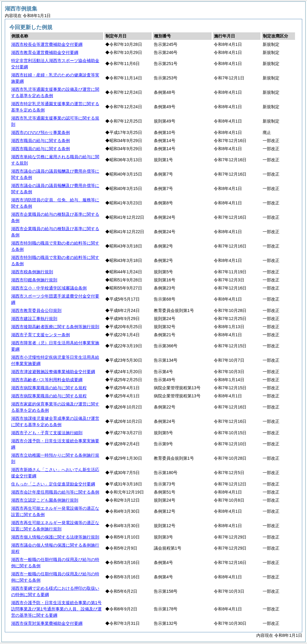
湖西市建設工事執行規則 (34, 319)
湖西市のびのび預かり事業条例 (40, 132)
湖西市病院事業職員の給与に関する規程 (49, 388)
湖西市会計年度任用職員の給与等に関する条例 (55, 492)
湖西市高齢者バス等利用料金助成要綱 (47, 380)
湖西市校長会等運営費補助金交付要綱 (47, 44)
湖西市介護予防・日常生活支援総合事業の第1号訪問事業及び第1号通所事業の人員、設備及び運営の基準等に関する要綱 (56, 609)
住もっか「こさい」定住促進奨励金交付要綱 (53, 484)
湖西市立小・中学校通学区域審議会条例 (49, 288)
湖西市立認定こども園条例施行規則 (45, 500)
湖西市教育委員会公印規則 (36, 310)
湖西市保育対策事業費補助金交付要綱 (47, 623)
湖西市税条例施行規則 (32, 272)
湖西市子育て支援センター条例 (40, 335)
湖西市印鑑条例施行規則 (34, 280)
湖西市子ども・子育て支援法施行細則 (47, 433)
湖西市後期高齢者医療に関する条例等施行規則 (55, 327)
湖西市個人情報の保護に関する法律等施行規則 (55, 537)
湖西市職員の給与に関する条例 (40, 141)
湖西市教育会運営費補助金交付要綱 (45, 52)
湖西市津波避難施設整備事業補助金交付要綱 (53, 372)
